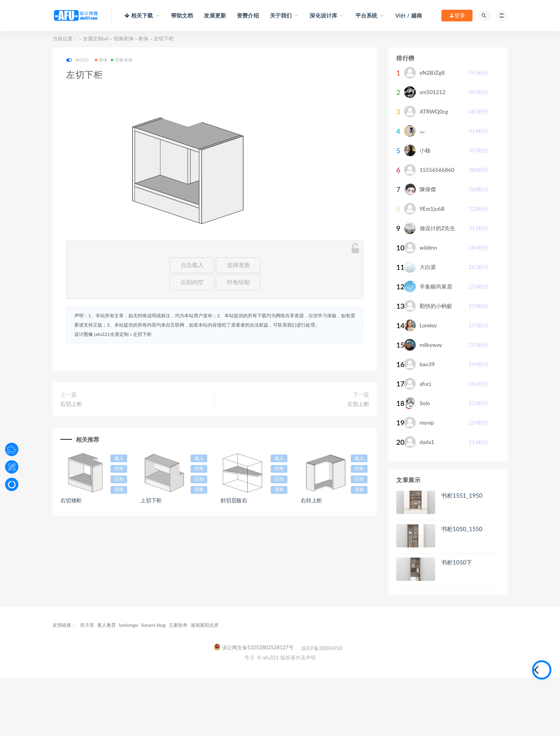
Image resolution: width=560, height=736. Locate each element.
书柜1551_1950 (462, 495)
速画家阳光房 (205, 625)
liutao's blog (153, 625)
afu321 (78, 60)
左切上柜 (358, 404)
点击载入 (192, 265)
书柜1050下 (457, 562)
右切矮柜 (71, 500)
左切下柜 (142, 334)
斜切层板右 (234, 500)
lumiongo (129, 625)
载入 (119, 458)
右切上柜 (71, 404)
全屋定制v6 (96, 38)
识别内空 (192, 282)
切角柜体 (124, 38)
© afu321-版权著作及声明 (286, 657)
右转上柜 (311, 500)
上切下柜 (151, 500)
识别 (119, 479)
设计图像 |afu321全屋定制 (101, 334)
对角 (119, 469)
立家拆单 (178, 625)
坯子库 (87, 625)
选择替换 (238, 265)
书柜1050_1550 (462, 529)
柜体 (143, 38)
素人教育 (107, 625)
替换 (119, 490)
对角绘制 (238, 282)
